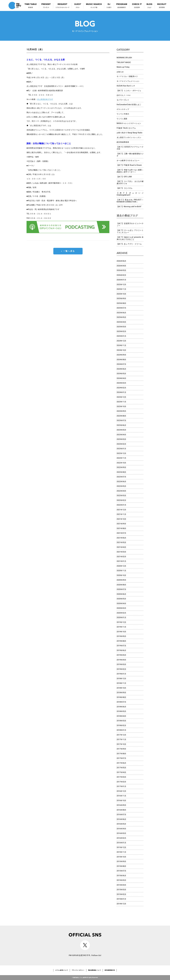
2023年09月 (121, 411)
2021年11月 (121, 514)
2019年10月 (121, 632)
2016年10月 (121, 801)
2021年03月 (121, 552)
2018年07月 (121, 702)
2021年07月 (121, 533)
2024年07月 (121, 364)
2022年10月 (121, 463)
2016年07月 (121, 815)
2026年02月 (121, 275)
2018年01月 (121, 730)
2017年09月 (121, 749)
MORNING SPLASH (124, 58)
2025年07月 (121, 308)
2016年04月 (121, 829)
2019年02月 (121, 669)
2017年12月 (121, 735)
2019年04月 (121, 660)
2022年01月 (121, 505)
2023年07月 (121, 420)
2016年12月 (121, 791)
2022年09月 (121, 467)
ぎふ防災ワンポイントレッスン (129, 137)
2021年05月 (121, 542)
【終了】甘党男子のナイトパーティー (130, 225)
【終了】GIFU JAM (124, 177)
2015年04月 (121, 885)
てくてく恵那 (122, 119)
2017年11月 (121, 739)
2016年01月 (121, 843)
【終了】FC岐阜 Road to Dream (129, 165)
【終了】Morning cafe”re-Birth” (129, 207)
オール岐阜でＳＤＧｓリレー (128, 160)
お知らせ (120, 72)
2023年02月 (121, 444)
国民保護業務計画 (110, 970)
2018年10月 (121, 688)
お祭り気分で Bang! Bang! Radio (130, 133)
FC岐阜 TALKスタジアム (126, 128)
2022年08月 (121, 472)
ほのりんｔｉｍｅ (124, 95)
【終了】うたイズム (125, 188)
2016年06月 (121, 819)
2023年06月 (121, 425)
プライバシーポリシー (78, 970)
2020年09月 (121, 580)
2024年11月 (121, 345)
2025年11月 (121, 289)
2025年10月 (121, 294)
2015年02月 (121, 894)
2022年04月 (121, 491)
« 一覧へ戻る (68, 251)
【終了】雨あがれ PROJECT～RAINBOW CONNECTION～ (130, 201)
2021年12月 (121, 510)
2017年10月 (121, 744)
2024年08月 (121, 360)
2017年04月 (121, 772)
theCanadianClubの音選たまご (129, 105)
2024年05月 (121, 374)
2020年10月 (121, 575)
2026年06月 (121, 261)
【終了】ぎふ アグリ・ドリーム (129, 244)
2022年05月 (121, 486)
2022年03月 (121, 496)
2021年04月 (121, 547)
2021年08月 (121, 528)
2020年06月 (121, 594)
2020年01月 (121, 618)
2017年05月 (121, 768)
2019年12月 (121, 622)
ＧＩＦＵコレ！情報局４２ (127, 76)
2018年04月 (121, 716)
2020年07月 (121, 589)
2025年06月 (121, 313)
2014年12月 (121, 904)
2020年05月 (121, 599)
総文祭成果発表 (123, 142)
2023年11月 (121, 402)
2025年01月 (121, 336)
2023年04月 (121, 435)
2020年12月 (121, 566)
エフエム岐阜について (62, 970)
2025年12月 (121, 285)
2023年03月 (121, 439)
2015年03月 (121, 890)
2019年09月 (121, 636)
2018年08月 (121, 697)
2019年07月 (121, 646)
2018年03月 (121, 721)
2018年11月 (121, 683)
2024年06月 (121, 369)
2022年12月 (121, 453)
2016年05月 (121, 824)
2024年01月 (121, 392)
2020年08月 (121, 585)
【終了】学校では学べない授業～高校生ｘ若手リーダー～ (130, 171)
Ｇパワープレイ (123, 100)
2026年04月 (121, 266)
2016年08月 (121, 810)
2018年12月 (121, 679)
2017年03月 (121, 777)
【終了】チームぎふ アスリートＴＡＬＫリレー (130, 231)
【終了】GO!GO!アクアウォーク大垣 (130, 148)
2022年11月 (121, 458)
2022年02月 (121, 500)
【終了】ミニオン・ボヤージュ (129, 91)
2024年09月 (121, 355)
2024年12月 (121, 341)
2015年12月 (121, 847)
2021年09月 (121, 524)
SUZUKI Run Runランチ (126, 86)
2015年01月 (121, 899)
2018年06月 (121, 707)
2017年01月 (121, 786)
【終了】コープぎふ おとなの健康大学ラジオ (130, 182)
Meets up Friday (123, 67)
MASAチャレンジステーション (129, 123)
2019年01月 (121, 674)
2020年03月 (121, 608)
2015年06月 (121, 876)
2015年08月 (121, 866)
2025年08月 (121, 303)
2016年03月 (121, 833)
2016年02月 (121, 838)
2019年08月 (121, 641)
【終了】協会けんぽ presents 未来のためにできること (130, 238)
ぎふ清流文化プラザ (45, 99)
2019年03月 (121, 664)
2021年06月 (121, 538)
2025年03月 (121, 327)
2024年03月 (121, 383)
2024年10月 (121, 350)
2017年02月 (121, 782)
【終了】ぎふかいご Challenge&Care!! (130, 194)
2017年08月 (121, 754)
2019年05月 (121, 655)
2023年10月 (121, 406)
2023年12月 (121, 397)
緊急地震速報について (94, 970)
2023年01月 (121, 449)
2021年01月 (121, 561)
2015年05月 (121, 880)
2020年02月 (121, 613)
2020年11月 (121, 571)
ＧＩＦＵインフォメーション (128, 81)
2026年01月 (121, 280)
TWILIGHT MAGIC (124, 62)
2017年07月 (121, 758)
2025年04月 (121, 322)
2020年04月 (121, 603)
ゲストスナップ (123, 109)
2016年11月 (121, 796)
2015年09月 (121, 861)
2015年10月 (121, 857)
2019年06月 (121, 650)
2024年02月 (121, 388)
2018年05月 (121, 711)
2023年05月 (121, 430)
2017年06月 (121, 763)
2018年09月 (121, 693)
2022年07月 (121, 477)
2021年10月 (121, 519)
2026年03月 (121, 270)
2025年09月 (121, 299)
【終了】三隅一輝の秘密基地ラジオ (130, 155)
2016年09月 (121, 805)
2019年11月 (121, 627)
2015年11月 (121, 852)
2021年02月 (121, 557)
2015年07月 (121, 871)
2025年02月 (121, 331)
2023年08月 (121, 416)
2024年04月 (121, 378)
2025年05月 (121, 317)
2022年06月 (121, 482)
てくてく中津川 (123, 114)
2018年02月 (121, 725)
